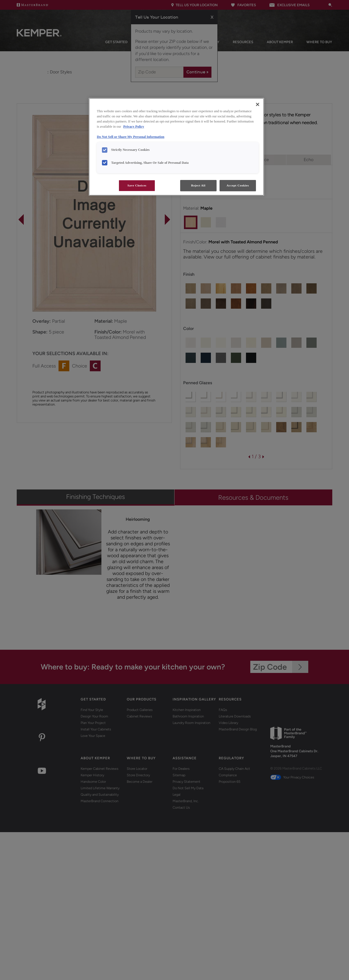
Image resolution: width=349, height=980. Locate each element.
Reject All (198, 185)
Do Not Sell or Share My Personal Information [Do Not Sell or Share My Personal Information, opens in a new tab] (131, 137)
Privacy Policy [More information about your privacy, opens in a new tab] (134, 127)
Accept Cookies (238, 185)
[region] (176, 147)
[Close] (258, 104)
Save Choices (137, 185)
